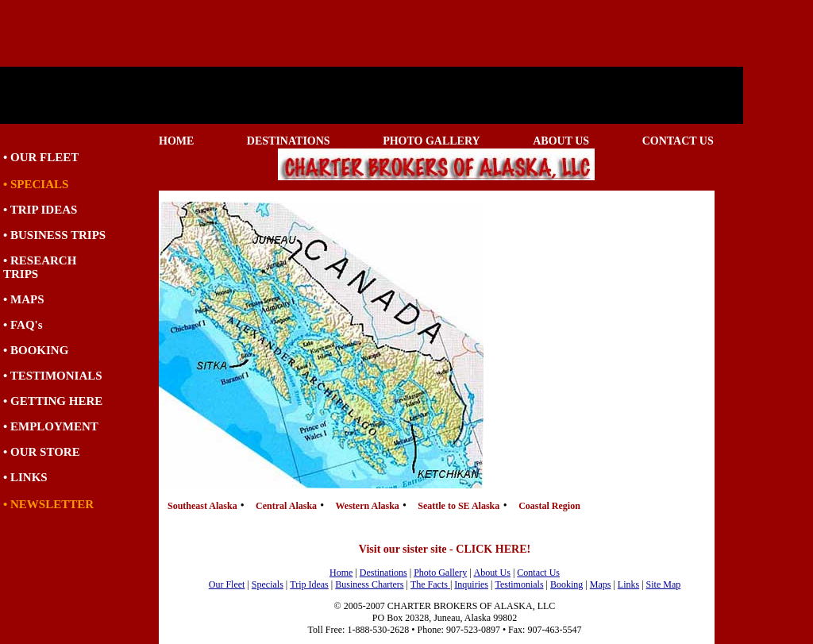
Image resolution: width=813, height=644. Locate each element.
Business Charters (369, 584)
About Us (492, 573)
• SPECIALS (36, 184)
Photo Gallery (440, 573)
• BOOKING (36, 350)
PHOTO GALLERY (432, 141)
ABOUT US (561, 141)
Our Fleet (227, 584)
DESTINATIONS (289, 141)
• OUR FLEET (41, 157)
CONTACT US (678, 141)
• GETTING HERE (53, 401)
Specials (268, 584)
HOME (176, 141)
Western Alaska (369, 506)
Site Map (664, 584)
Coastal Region (549, 506)
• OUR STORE (42, 452)
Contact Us (538, 573)
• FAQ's (23, 325)
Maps (601, 584)
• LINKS (25, 477)
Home (341, 573)
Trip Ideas (309, 584)
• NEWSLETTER (48, 504)
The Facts (430, 584)
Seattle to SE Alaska (459, 506)
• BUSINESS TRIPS (54, 235)
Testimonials (519, 584)
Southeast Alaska (204, 506)
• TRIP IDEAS (40, 210)
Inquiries (471, 584)
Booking (566, 584)
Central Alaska (287, 506)
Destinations (383, 573)
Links (628, 584)
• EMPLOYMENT (51, 426)
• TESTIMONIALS (53, 376)
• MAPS (24, 299)
